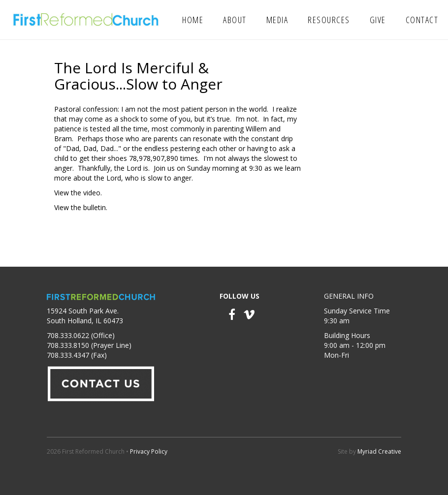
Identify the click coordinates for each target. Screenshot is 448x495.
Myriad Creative (379, 451)
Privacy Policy (149, 451)
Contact (422, 20)
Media (277, 20)
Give (378, 20)
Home (193, 20)
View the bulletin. (81, 207)
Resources (329, 20)
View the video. (78, 193)
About (235, 20)
